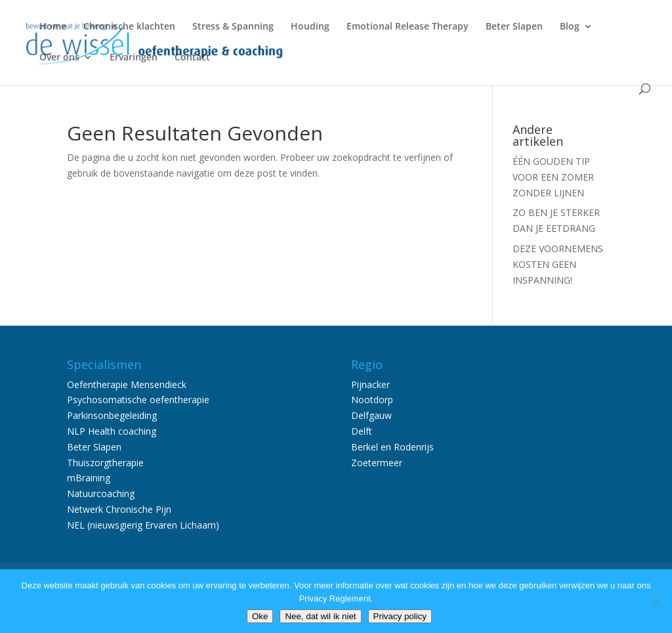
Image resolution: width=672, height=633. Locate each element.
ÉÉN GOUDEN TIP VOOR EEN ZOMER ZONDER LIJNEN (553, 177)
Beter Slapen (514, 27)
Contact (192, 58)
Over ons (59, 58)
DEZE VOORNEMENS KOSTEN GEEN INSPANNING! (558, 264)
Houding (310, 27)
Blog (570, 27)
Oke (260, 616)
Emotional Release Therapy (408, 27)
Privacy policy (400, 616)
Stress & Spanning (233, 27)
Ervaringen (134, 58)
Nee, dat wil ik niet (320, 616)
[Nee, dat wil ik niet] (656, 601)
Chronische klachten (129, 27)
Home (53, 27)
